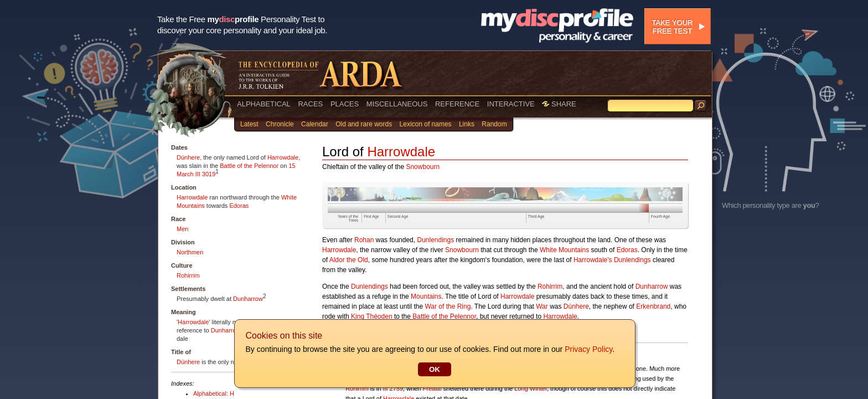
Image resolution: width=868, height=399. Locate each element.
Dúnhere (188, 157)
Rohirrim (188, 275)
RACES (310, 104)
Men (182, 229)
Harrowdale (283, 157)
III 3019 (206, 174)
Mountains (426, 296)
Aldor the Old (349, 260)
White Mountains (564, 250)
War (542, 306)
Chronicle (280, 124)
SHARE (559, 104)
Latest (249, 124)
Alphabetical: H (214, 393)
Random (494, 124)
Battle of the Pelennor (249, 166)
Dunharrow (248, 299)
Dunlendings (435, 240)
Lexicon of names (426, 124)
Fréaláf (432, 388)
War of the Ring (448, 306)
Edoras (239, 206)
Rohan (364, 240)
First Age (371, 216)
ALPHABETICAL (264, 104)
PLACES (345, 104)
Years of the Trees (348, 218)
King (358, 316)
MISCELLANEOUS (397, 104)
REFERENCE (457, 104)
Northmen (190, 252)
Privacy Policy (588, 349)
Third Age (536, 216)
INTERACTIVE (511, 104)
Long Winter (531, 388)
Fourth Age (660, 216)
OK (434, 369)
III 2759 (393, 388)
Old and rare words (364, 124)
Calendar (315, 124)
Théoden (379, 316)
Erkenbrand (653, 306)
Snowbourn (423, 167)
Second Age (398, 216)
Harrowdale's (593, 260)
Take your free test (672, 27)
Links (467, 124)
